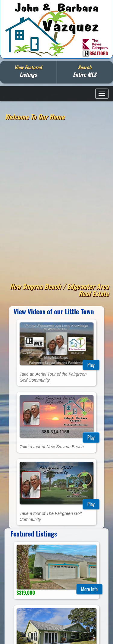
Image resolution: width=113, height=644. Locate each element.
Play (91, 365)
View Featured (28, 71)
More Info (89, 589)
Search (85, 71)
